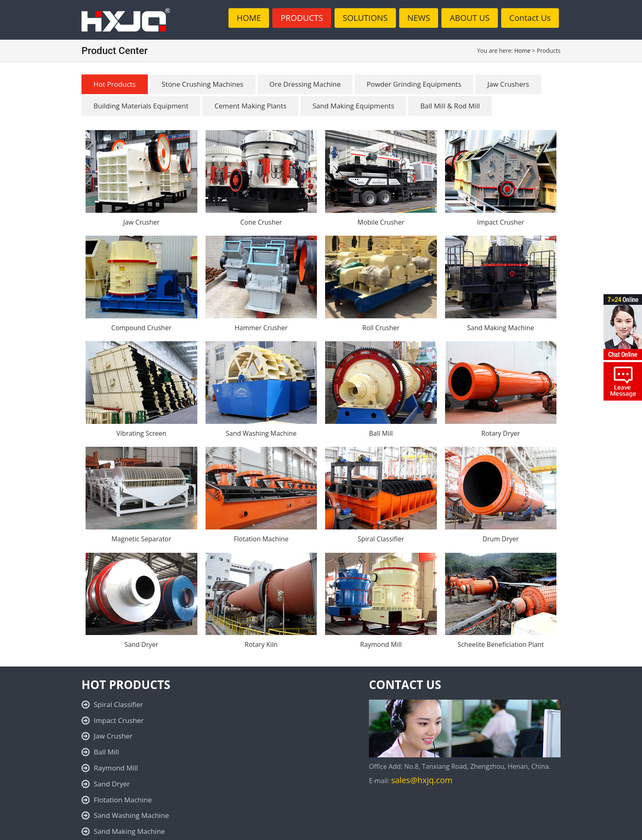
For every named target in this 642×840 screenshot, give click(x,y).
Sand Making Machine (501, 328)
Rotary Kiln (261, 645)
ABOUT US (469, 18)
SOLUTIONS (365, 18)
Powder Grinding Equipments (418, 84)
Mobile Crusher (381, 222)
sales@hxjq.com (422, 780)
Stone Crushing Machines (204, 84)
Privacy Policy (291, 830)
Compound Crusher (141, 328)
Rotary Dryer (501, 433)
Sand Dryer (141, 645)
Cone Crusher (261, 222)
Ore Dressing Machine (307, 84)
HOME (249, 18)
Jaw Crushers (513, 84)
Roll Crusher (381, 328)
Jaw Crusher (141, 222)
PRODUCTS (302, 18)
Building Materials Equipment (141, 106)
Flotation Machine (261, 539)
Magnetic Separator (141, 539)
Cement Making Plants (252, 106)
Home (522, 51)
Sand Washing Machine (261, 433)
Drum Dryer (501, 539)
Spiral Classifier (381, 539)
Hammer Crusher (261, 328)
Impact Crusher (501, 222)
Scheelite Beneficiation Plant (501, 645)
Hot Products (115, 84)
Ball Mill (381, 433)
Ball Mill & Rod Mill (454, 106)
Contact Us (530, 18)
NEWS (419, 18)
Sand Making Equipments (356, 106)
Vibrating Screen (141, 433)
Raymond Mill (381, 645)
